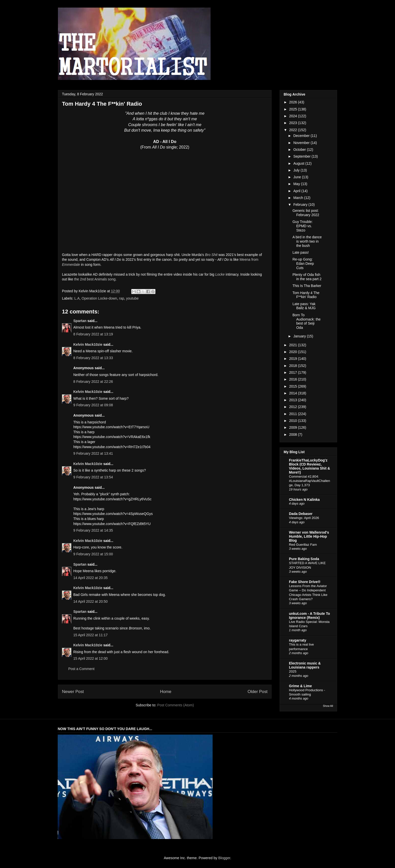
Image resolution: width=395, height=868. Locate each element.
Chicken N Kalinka (304, 500)
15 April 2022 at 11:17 (90, 635)
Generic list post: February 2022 (306, 213)
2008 (294, 435)
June (298, 177)
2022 (294, 130)
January (300, 336)
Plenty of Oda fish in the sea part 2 (307, 277)
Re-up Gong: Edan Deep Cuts (303, 264)
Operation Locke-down (99, 298)
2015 (294, 386)
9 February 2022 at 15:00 (93, 554)
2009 (294, 427)
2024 (294, 116)
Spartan (80, 321)
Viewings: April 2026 (304, 518)
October (300, 150)
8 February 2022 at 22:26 (93, 382)
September (302, 156)
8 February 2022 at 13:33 (93, 358)
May (297, 184)
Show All (328, 706)
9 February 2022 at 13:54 (93, 477)
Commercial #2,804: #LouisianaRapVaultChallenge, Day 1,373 (309, 481)
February (301, 205)
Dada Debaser (301, 514)
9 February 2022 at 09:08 (93, 405)
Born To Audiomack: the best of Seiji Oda (307, 321)
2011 (294, 414)
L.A (77, 298)
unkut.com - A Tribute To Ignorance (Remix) (309, 616)
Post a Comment (81, 669)
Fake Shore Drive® (305, 582)
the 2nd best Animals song (95, 279)
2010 (294, 421)
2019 (294, 359)
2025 (294, 109)
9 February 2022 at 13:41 (93, 453)
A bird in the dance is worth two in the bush (307, 241)
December (302, 136)
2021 (294, 345)
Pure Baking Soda (304, 559)
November (302, 143)
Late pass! (301, 252)
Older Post (258, 692)
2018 (294, 366)
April (297, 191)
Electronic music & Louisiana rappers (305, 665)
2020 (294, 352)
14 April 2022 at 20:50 (90, 601)
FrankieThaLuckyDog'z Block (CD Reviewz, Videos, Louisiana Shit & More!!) (309, 466)
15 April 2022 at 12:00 (90, 658)
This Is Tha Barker (307, 286)
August (299, 163)
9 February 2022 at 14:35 (93, 530)
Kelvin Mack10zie (88, 344)
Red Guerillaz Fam (303, 545)
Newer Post (73, 692)
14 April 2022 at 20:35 (90, 578)
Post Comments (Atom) (175, 705)
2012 (294, 407)
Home (166, 692)
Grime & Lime (300, 686)
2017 (294, 372)
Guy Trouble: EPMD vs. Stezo (303, 226)
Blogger (224, 858)
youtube (133, 298)
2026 (294, 102)
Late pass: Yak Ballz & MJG (304, 306)
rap (122, 298)
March (299, 198)
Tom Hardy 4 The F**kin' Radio (306, 295)
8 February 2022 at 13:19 (93, 334)
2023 (294, 123)
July (297, 170)
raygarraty (298, 640)
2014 (294, 393)
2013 (294, 400)
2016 (294, 379)
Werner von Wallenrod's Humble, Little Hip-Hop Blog (309, 536)
